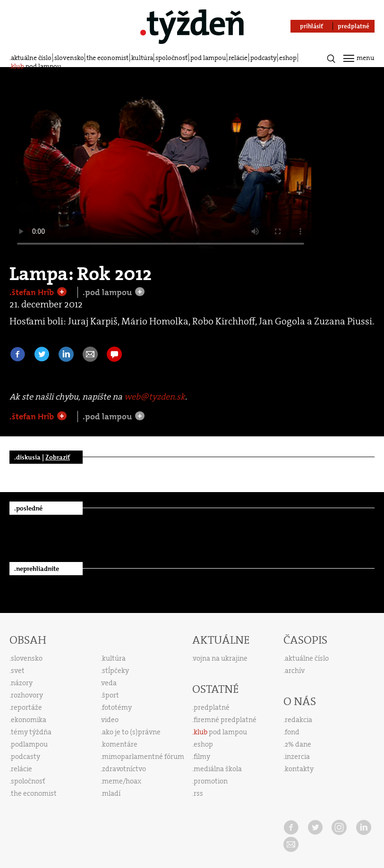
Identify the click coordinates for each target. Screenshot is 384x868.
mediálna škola (218, 769)
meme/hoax (122, 781)
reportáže (26, 707)
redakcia (299, 720)
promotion (211, 781)
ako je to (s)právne (131, 732)
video (110, 720)
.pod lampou (108, 292)
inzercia (297, 757)
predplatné (212, 707)
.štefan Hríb (33, 292)
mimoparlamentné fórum (143, 757)
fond (292, 732)
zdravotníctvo (124, 769)
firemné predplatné (225, 720)
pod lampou (208, 58)
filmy (202, 757)
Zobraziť (58, 457)
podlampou (29, 744)
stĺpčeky (115, 671)
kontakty (299, 769)
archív (295, 671)
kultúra (142, 58)
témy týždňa (31, 732)
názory (22, 683)
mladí (111, 793)
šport (111, 695)
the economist (107, 58)
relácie (238, 58)
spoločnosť (171, 58)
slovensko (69, 58)
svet (18, 671)
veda (109, 683)
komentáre (120, 744)
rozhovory (27, 695)
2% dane (298, 744)
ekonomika (29, 720)
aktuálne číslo (31, 58)
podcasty (264, 58)
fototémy (117, 707)
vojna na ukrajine (220, 658)
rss (198, 793)
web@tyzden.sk (155, 397)
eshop (288, 58)
